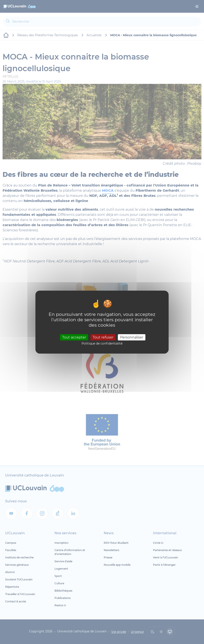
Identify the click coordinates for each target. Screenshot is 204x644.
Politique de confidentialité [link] (102, 343)
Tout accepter (74, 337)
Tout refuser (103, 337)
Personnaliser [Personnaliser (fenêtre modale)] (132, 337)
